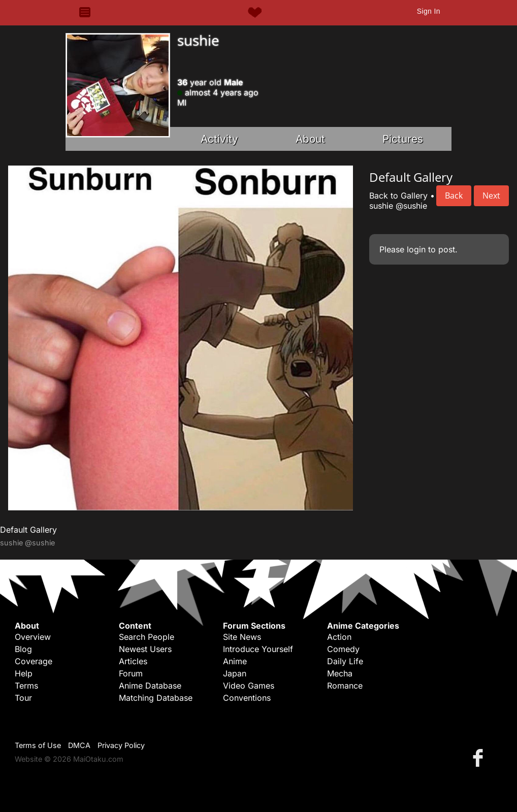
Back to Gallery (398, 196)
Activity (219, 139)
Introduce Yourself (258, 649)
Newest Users (145, 649)
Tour (23, 698)
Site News (242, 637)
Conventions (247, 698)
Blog (23, 649)
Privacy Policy (121, 745)
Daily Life (345, 661)
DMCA (79, 745)
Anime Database (150, 686)
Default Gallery (28, 530)
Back (454, 196)
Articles (133, 661)
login (416, 249)
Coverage (34, 661)
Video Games (249, 686)
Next (491, 196)
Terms (26, 686)
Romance (345, 686)
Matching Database (156, 698)
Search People (147, 637)
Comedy (343, 649)
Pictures (403, 139)
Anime (235, 661)
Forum (131, 673)
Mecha (340, 673)
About (310, 139)
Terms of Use (38, 745)
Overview (33, 637)
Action (339, 637)
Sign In (429, 11)
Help (24, 673)
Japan (235, 673)
